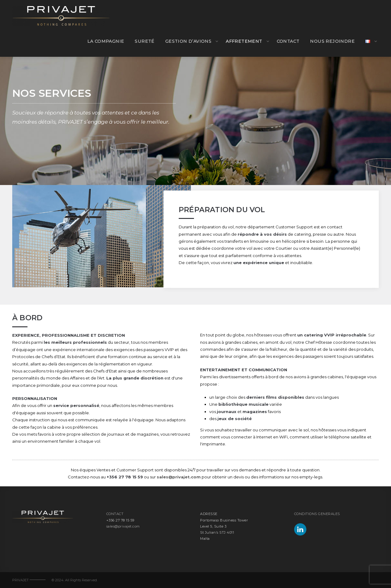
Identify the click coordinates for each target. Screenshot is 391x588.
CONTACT (288, 41)
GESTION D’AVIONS (188, 41)
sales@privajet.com (179, 477)
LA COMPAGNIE (106, 41)
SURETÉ (144, 41)
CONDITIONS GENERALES (317, 514)
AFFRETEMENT (244, 41)
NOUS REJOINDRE (332, 41)
